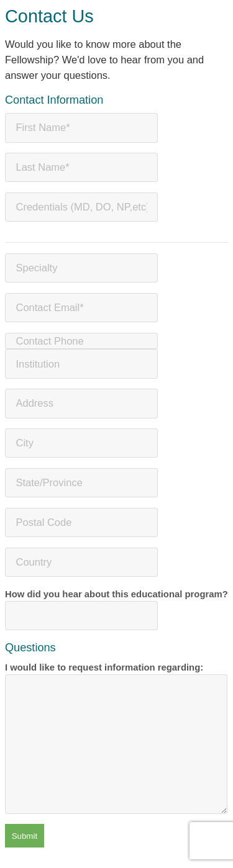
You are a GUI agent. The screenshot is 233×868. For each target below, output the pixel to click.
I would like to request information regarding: (116, 738)
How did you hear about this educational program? (116, 610)
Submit (25, 836)
